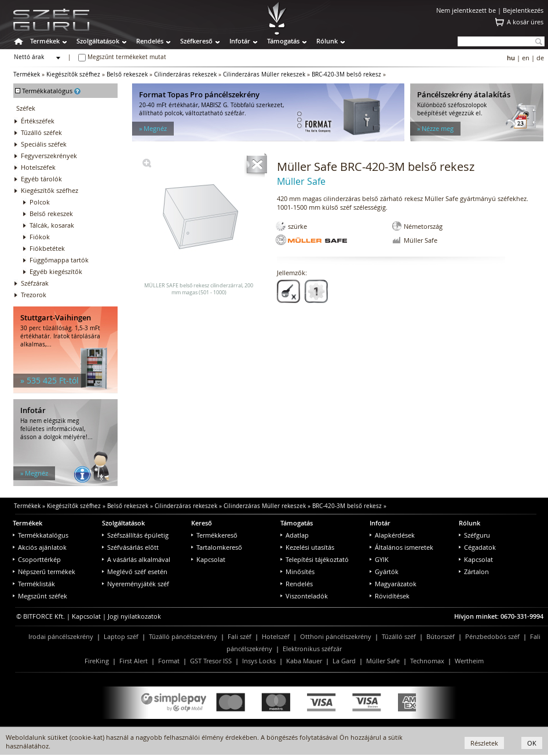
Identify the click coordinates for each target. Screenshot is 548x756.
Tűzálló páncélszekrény (183, 636)
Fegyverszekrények (49, 156)
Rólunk (327, 41)
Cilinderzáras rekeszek (185, 74)
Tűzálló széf (399, 636)
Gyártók (384, 571)
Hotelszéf (276, 636)
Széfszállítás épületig (135, 535)
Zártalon (474, 571)
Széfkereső (196, 41)
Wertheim (469, 661)
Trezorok (34, 295)
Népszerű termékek (44, 571)
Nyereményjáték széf (136, 584)
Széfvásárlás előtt (130, 547)
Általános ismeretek (401, 547)
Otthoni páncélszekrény (336, 636)
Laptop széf (121, 636)
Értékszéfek (38, 121)
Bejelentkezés (523, 10)
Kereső (202, 523)
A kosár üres (525, 22)
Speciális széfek (44, 144)
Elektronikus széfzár (312, 649)
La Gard (344, 661)
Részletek (484, 743)
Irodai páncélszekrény (61, 636)
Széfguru (474, 535)
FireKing (97, 661)
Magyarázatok (393, 584)
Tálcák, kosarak (52, 225)
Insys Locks (259, 661)
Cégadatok (477, 547)
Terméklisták (34, 584)
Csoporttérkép (37, 559)
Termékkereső (214, 535)
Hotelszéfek (38, 167)
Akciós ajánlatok (40, 547)
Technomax (427, 661)
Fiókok (40, 237)
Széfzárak (35, 283)
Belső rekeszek (127, 74)
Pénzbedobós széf (492, 636)
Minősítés (297, 571)
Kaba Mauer (304, 661)
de (540, 58)
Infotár (240, 41)
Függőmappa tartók (59, 260)
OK (532, 743)
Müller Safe (383, 661)
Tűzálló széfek (41, 132)
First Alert (134, 661)
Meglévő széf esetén (135, 571)
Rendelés (150, 41)
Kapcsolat (208, 559)
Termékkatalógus (41, 535)
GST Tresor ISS (211, 661)
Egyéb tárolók (41, 179)
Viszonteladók (304, 596)
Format (169, 661)
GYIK (379, 559)
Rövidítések (390, 596)
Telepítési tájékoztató (315, 559)
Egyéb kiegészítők (56, 271)
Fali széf (240, 636)
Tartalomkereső (217, 547)
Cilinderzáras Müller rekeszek (264, 74)
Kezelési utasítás (307, 547)
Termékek (45, 41)
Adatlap (295, 535)
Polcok (40, 202)
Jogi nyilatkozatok (134, 616)
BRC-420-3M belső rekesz (346, 74)
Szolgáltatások (98, 41)
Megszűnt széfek (40, 596)
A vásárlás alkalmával (136, 559)
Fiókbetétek (47, 248)
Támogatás (283, 41)
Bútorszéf (441, 636)
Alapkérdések (392, 535)
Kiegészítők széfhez (73, 74)
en (526, 58)
